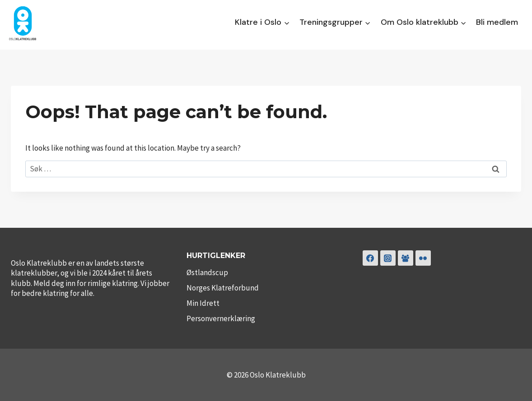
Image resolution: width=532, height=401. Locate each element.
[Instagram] (388, 258)
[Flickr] (423, 258)
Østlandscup (207, 272)
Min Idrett (203, 303)
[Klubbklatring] (406, 258)
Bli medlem (497, 22)
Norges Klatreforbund (223, 288)
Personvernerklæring (221, 318)
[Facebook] (370, 258)
